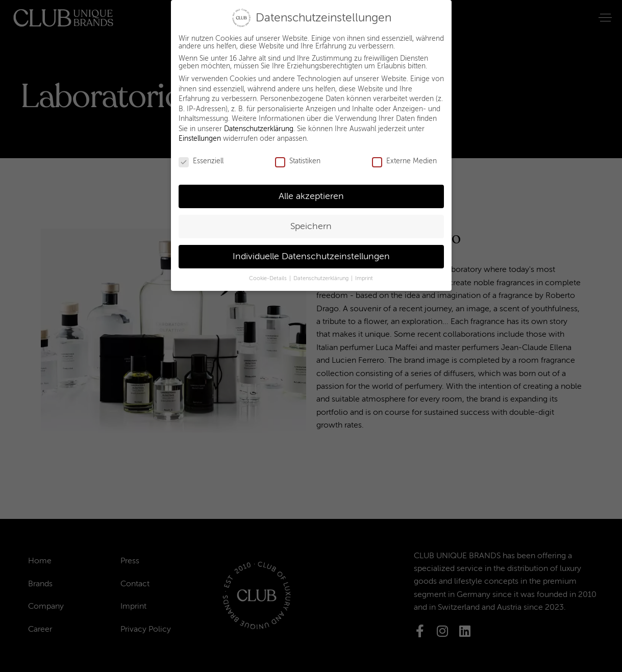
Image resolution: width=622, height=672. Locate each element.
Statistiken (298, 155)
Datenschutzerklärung (259, 123)
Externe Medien (404, 155)
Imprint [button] (364, 272)
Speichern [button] (311, 220)
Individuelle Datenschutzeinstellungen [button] (311, 250)
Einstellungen (200, 133)
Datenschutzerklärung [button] (322, 272)
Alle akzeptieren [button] (311, 190)
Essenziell (201, 155)
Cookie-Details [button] (269, 272)
